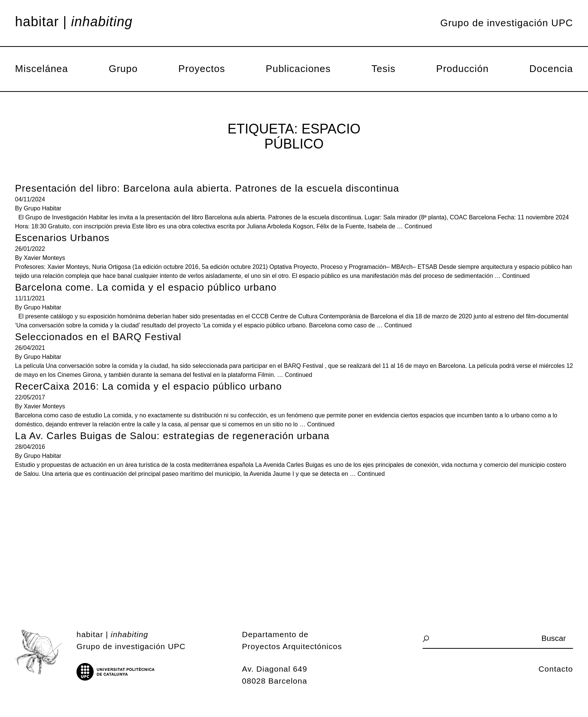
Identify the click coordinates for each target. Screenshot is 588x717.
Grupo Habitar (43, 208)
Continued (418, 226)
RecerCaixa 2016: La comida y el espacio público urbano (148, 386)
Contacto (556, 669)
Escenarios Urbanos (62, 238)
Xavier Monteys (44, 258)
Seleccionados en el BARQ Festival (98, 337)
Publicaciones (298, 69)
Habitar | (74, 22)
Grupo (123, 69)
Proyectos (202, 69)
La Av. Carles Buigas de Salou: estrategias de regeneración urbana (172, 436)
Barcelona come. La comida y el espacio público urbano (146, 287)
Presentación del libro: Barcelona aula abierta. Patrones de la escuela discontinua (207, 188)
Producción (462, 69)
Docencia (551, 69)
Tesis (383, 69)
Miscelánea (42, 69)
